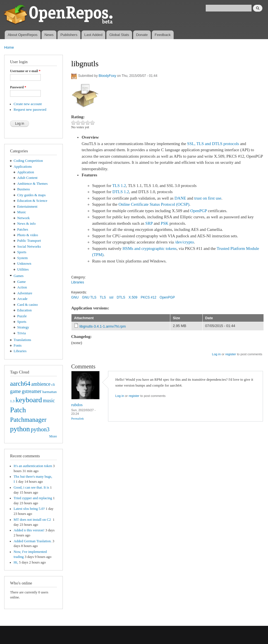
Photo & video (28, 235)
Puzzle (22, 316)
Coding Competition (28, 161)
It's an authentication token (33, 466)
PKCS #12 (149, 297)
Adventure (25, 293)
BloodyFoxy (107, 76)
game (15, 391)
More (53, 436)
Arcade (22, 299)
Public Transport (29, 241)
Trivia (22, 333)
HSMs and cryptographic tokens (150, 248)
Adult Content (27, 178)
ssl (111, 297)
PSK (165, 223)
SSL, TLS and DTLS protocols (213, 144)
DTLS (121, 297)
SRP (149, 223)
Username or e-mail (25, 71)
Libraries (20, 351)
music (49, 401)
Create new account (28, 104)
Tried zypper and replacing (33, 498)
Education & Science (32, 201)
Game (22, 282)
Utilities (23, 269)
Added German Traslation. (33, 541)
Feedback (163, 35)
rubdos (77, 405)
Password (18, 87)
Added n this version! (29, 530)
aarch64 (20, 383)
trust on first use (208, 198)
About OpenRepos (22, 35)
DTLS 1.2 (121, 192)
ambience (41, 384)
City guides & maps (32, 195)
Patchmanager (28, 420)
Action (22, 287)
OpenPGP (199, 211)
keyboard (29, 400)
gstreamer (32, 391)
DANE (180, 198)
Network (24, 218)
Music (22, 212)
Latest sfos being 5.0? (29, 509)
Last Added (93, 35)
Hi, (16, 562)
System (23, 258)
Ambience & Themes (33, 184)
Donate (142, 35)
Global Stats (119, 35)
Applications (23, 167)
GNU (75, 297)
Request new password (30, 110)
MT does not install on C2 (33, 520)
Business (24, 189)
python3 (40, 429)
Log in (216, 354)
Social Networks (29, 247)
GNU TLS (89, 297)
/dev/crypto (184, 242)
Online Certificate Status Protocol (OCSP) (154, 204)
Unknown (24, 264)
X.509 (133, 297)
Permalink (77, 418)
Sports (22, 252)
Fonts (18, 345)
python (20, 429)
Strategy (23, 327)
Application (26, 172)
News (49, 35)
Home (9, 47)
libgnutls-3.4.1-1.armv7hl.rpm (103, 326)
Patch (18, 410)
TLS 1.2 (119, 186)
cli (53, 385)
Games (19, 276)
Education (25, 310)
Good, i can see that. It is (31, 487)
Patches (23, 229)
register (231, 354)
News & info (27, 224)
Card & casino (28, 305)
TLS (103, 297)
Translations (22, 340)
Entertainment (27, 207)
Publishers (69, 35)
